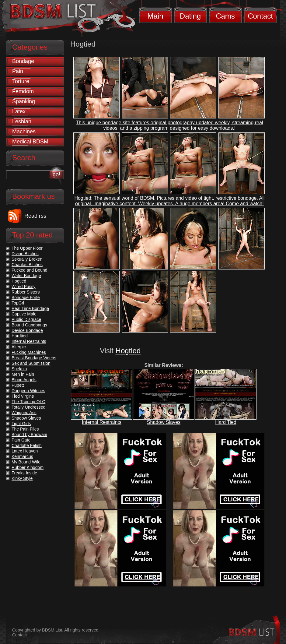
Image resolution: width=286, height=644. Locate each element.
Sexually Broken (27, 259)
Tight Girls (21, 424)
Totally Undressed (28, 407)
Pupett (18, 385)
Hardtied (20, 336)
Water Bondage (26, 276)
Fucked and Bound (30, 270)
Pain (18, 71)
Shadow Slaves (164, 422)
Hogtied (128, 351)
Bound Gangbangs (29, 325)
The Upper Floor (27, 248)
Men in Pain (23, 374)
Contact (260, 16)
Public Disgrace (26, 319)
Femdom (23, 91)
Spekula (19, 369)
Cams (225, 16)
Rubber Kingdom (28, 467)
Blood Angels (24, 380)
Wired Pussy (24, 287)
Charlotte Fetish (27, 445)
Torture (21, 81)
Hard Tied (226, 422)
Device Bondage (27, 330)
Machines (24, 132)
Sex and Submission (31, 363)
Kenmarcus (22, 456)
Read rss (35, 216)
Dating (190, 16)
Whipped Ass (24, 413)
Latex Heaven (25, 451)
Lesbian (22, 121)
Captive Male (24, 314)
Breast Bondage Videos (34, 358)
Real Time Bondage (30, 308)
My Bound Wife (26, 462)
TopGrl (18, 303)
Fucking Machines (29, 352)
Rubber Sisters (26, 292)
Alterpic (19, 347)
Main (155, 16)
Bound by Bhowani (29, 435)
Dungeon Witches (28, 391)
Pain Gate (21, 440)
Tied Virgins (23, 396)
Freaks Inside (24, 473)
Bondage (23, 61)
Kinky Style (22, 478)
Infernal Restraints (102, 422)
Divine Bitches (25, 254)
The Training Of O (28, 402)
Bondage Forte (26, 297)
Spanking (24, 101)
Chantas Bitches (27, 265)
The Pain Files (25, 429)
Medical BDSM (30, 142)
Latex (19, 111)
